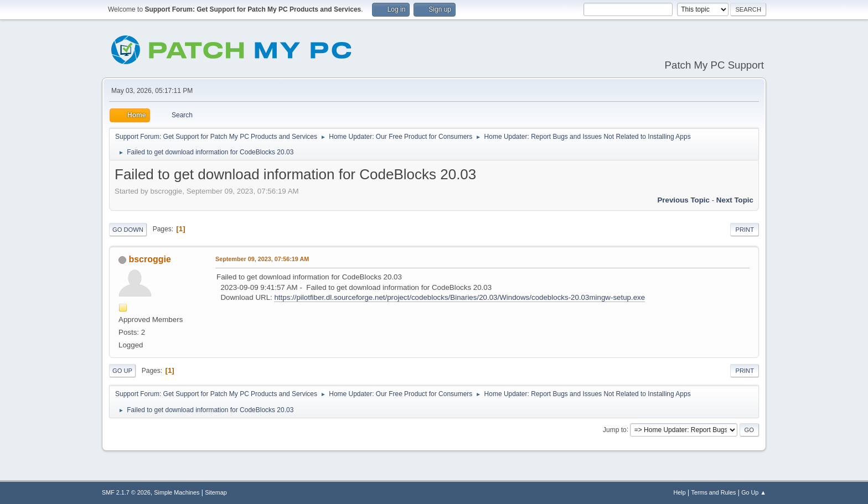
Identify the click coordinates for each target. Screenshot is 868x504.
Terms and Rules (714, 492)
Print (745, 230)
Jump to (615, 429)
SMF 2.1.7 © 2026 (126, 492)
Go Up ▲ (754, 492)
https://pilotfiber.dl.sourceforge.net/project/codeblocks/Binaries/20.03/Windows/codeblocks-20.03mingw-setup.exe (459, 297)
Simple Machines (177, 492)
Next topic (735, 200)
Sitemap (216, 492)
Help (680, 492)
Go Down (128, 230)
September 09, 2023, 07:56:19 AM (262, 259)
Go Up (122, 371)
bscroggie (149, 259)
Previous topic (683, 200)
